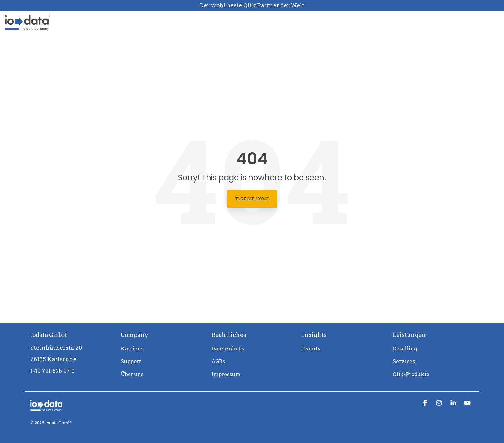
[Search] (484, 23)
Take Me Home (252, 199)
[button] (426, 403)
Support (247, 23)
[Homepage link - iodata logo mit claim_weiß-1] (46, 408)
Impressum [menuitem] (226, 374)
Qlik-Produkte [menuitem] (411, 374)
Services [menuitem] (404, 361)
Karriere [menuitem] (132, 348)
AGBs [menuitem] (218, 361)
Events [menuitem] (311, 348)
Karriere (218, 23)
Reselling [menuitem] (405, 348)
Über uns (187, 23)
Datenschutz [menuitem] (228, 348)
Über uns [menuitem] (132, 374)
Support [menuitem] (131, 361)
